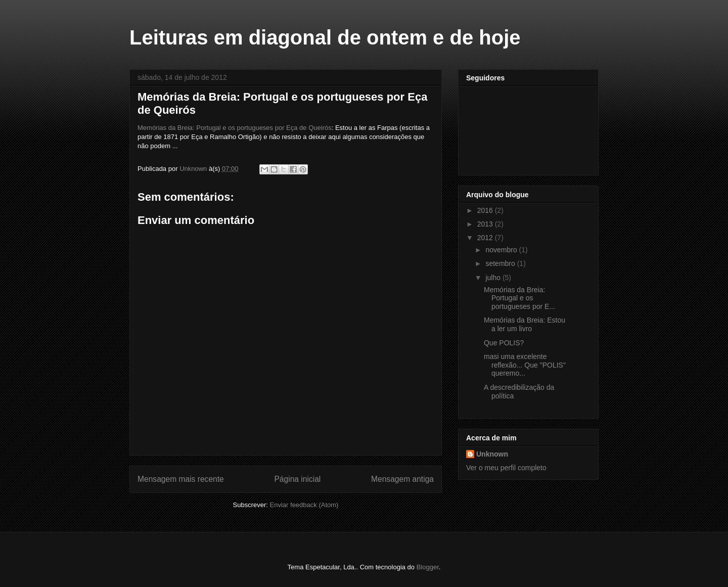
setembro (501, 263)
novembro (502, 250)
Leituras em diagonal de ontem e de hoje (325, 37)
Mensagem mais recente (181, 479)
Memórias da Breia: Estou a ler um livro (525, 324)
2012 (486, 238)
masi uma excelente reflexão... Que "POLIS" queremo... (525, 365)
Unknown (492, 454)
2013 (486, 224)
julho (494, 278)
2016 (486, 210)
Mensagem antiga (402, 479)
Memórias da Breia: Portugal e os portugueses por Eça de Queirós (235, 128)
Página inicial (297, 479)
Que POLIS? (504, 343)
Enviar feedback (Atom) (304, 505)
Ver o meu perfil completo (506, 468)
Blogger (428, 567)
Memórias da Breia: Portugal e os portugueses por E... (519, 298)
